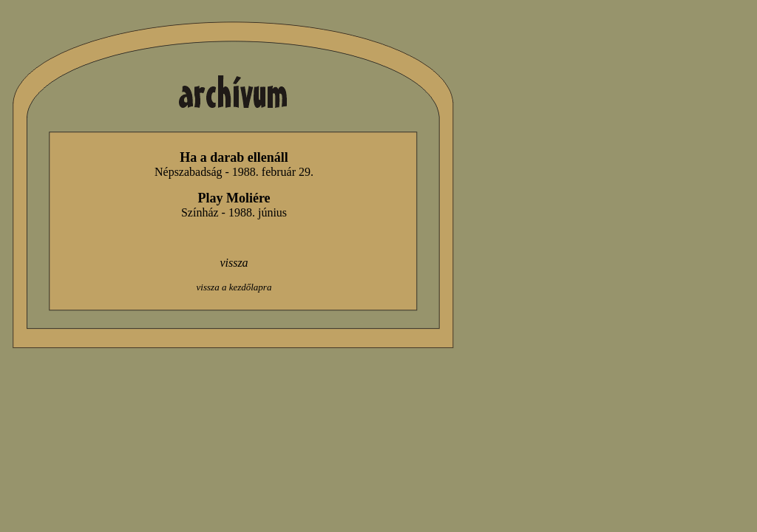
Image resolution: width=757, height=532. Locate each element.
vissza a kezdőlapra (234, 287)
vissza (234, 263)
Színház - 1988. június (234, 212)
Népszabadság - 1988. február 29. (234, 172)
